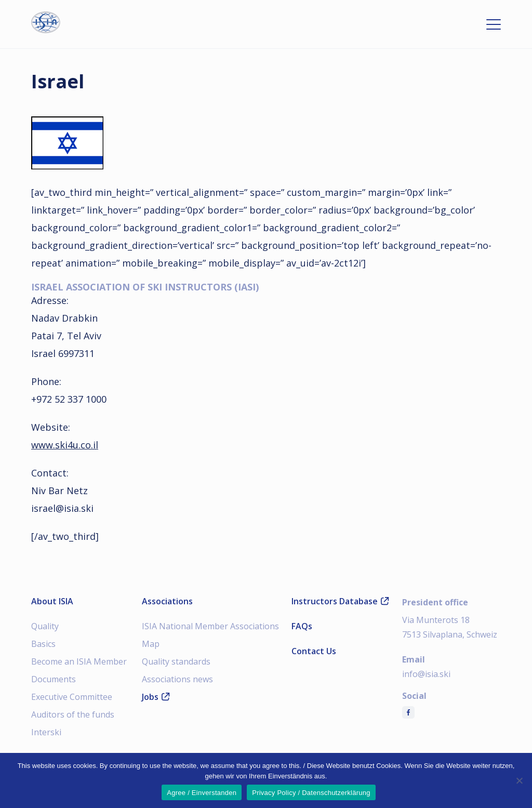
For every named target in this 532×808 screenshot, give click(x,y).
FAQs (302, 626)
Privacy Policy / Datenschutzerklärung (311, 793)
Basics (43, 644)
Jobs (156, 697)
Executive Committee (72, 697)
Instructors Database (340, 601)
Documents (54, 679)
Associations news (177, 679)
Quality (45, 626)
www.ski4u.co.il (65, 445)
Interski (46, 732)
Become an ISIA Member (79, 661)
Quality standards (176, 661)
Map (151, 644)
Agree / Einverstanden (202, 793)
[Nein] (519, 780)
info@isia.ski (426, 674)
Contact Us (314, 651)
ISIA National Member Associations (210, 626)
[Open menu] (494, 24)
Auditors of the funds (73, 714)
